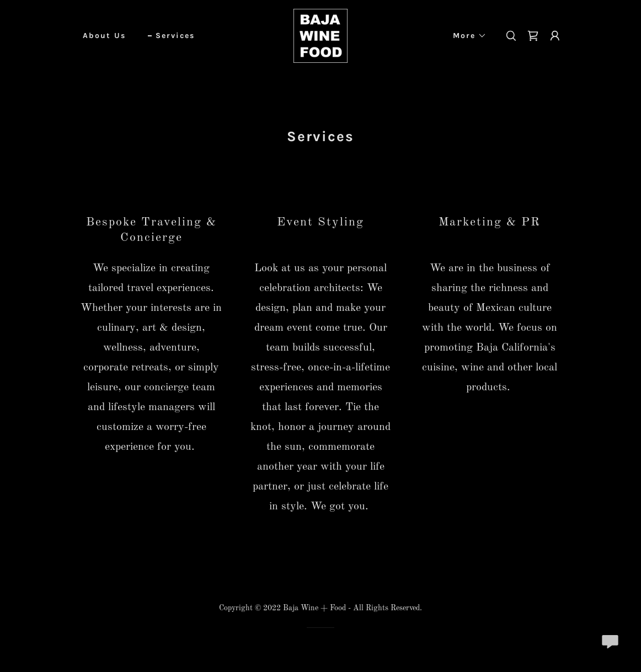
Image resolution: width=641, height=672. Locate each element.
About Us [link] (104, 36)
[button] (466, 36)
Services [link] (175, 36)
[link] (320, 36)
